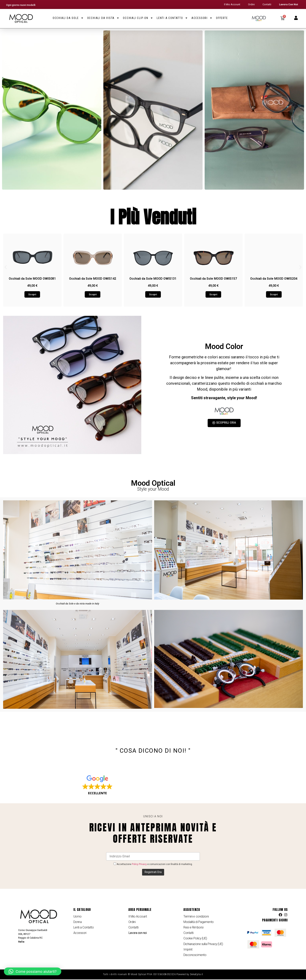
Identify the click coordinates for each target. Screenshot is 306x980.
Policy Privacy (139, 864)
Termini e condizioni (196, 916)
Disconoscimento (195, 955)
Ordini (251, 4)
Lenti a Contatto (172, 18)
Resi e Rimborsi (193, 928)
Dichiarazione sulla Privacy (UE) (203, 944)
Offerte (222, 18)
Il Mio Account (232, 4)
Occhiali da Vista (103, 18)
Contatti (267, 4)
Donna (78, 922)
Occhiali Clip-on (138, 18)
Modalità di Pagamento (199, 922)
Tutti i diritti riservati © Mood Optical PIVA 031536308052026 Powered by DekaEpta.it (153, 975)
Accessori (202, 18)
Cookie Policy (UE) (195, 939)
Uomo (77, 916)
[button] (6, 267)
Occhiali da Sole (68, 18)
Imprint (188, 950)
